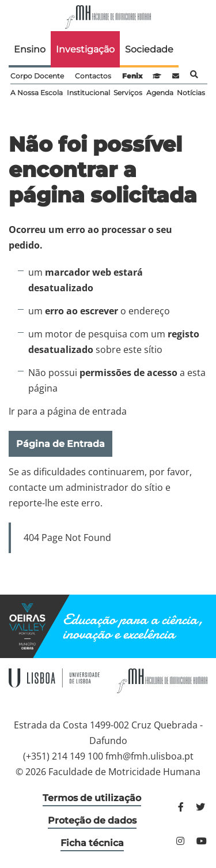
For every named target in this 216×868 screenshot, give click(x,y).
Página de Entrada (60, 444)
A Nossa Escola (37, 93)
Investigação (85, 49)
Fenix (132, 76)
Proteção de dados (92, 820)
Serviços (128, 93)
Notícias (191, 93)
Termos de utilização (92, 798)
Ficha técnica (92, 843)
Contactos (93, 76)
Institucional (88, 93)
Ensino (30, 49)
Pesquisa (194, 74)
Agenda (160, 93)
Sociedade (149, 49)
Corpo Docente (37, 76)
